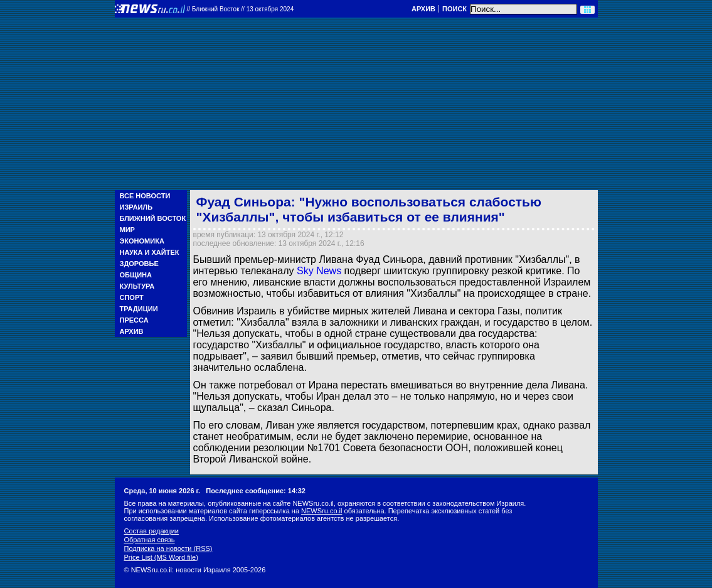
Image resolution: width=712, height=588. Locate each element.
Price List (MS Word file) (161, 557)
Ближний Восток (153, 218)
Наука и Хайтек (150, 252)
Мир (127, 230)
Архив (423, 9)
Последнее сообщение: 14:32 (256, 491)
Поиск (454, 9)
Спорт (132, 297)
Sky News (319, 271)
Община (136, 275)
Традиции (139, 309)
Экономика (142, 241)
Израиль (136, 207)
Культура (137, 286)
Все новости (145, 196)
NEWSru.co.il (321, 511)
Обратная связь (150, 540)
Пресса (134, 320)
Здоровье (139, 264)
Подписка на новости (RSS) (168, 548)
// (241, 9)
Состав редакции (151, 531)
